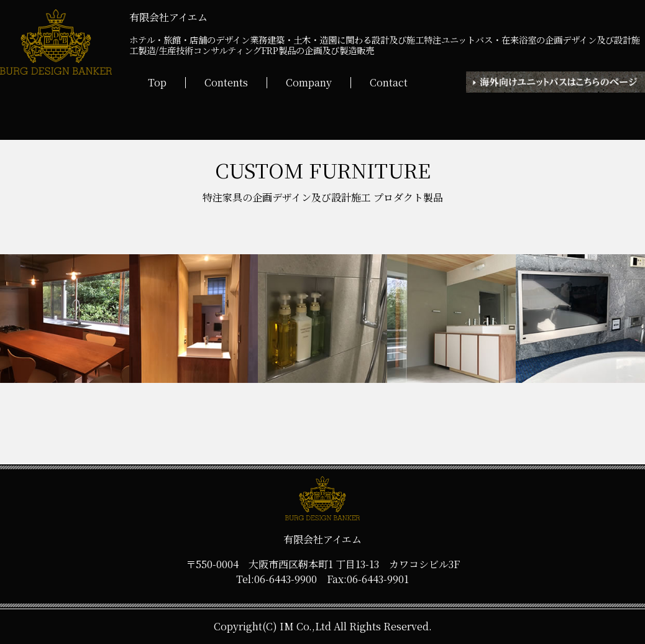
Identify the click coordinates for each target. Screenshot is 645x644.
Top (157, 83)
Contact (389, 83)
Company (309, 83)
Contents (226, 83)
